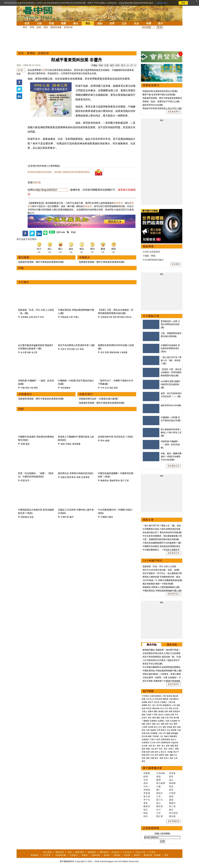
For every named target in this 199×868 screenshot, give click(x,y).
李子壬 (147, 800)
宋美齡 (170, 752)
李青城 (147, 793)
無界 (166, 855)
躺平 (72, 517)
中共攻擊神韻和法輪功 (153, 260)
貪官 (150, 718)
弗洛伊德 (156, 708)
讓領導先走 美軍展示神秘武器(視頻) (76, 473)
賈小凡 (160, 800)
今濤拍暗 (161, 773)
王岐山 (144, 711)
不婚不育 (65, 517)
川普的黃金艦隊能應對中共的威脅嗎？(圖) (162, 543)
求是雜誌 (25, 317)
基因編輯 (175, 733)
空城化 (68, 444)
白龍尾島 (145, 743)
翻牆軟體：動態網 (152, 855)
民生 (161, 749)
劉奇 (148, 755)
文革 (176, 758)
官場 (51, 23)
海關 (172, 746)
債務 (163, 724)
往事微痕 (153, 721)
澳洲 (177, 749)
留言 (112, 65)
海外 (166, 749)
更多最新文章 (174, 553)
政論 (39, 27)
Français (127, 852)
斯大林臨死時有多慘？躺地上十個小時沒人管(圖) (171, 432)
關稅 (156, 711)
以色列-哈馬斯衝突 (151, 252)
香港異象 (76, 444)
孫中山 (157, 752)
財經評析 (68, 27)
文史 (124, 23)
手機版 (94, 65)
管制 (82, 349)
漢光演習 (159, 699)
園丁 (159, 790)
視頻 (21, 409)
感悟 (148, 758)
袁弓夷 (159, 705)
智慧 (144, 758)
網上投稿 (48, 852)
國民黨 (166, 699)
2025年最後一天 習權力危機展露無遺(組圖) (162, 580)
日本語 (152, 852)
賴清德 (169, 696)
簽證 (144, 749)
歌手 (28, 480)
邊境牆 (161, 711)
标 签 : (21, 70)
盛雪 (171, 796)
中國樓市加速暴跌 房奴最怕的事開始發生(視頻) (170, 348)
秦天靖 (147, 796)
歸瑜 (146, 813)
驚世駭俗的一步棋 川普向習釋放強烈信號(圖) (170, 324)
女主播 (145, 746)
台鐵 (171, 699)
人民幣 (144, 727)
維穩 (107, 441)
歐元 (156, 727)
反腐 (31, 317)
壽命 (172, 758)
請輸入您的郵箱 (162, 834)
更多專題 (176, 264)
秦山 (159, 803)
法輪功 (166, 736)
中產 (148, 730)
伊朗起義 (65, 317)
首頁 (27, 23)
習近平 (36, 317)
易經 (167, 755)
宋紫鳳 (147, 773)
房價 (23, 444)
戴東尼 (147, 806)
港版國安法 (167, 705)
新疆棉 (144, 705)
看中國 (176, 718)
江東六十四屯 (155, 739)
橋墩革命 (105, 480)
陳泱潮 (172, 816)
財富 (144, 730)
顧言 (171, 810)
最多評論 (152, 645)
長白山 (174, 739)
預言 (103, 352)
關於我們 (80, 852)
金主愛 (24, 352)
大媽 (179, 730)
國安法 (176, 699)
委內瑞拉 (121, 317)
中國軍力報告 (107, 517)
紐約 (100, 23)
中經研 (172, 793)
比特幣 (151, 727)
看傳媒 (117, 855)
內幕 (172, 715)
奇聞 (149, 23)
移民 (159, 746)
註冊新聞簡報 (151, 828)
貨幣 (175, 724)
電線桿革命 (115, 480)
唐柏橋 (172, 783)
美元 (171, 724)
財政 (179, 727)
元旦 (77, 349)
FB (179, 721)
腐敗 (158, 718)
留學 (168, 746)
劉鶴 (144, 715)
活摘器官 (145, 739)
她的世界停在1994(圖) (153, 105)
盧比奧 (175, 696)
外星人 (166, 758)
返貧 (28, 444)
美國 (63, 23)
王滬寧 (149, 715)
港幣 (164, 727)
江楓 (159, 786)
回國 (148, 749)
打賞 (106, 65)
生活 (136, 23)
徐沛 (146, 816)
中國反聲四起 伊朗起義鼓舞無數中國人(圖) (162, 591)
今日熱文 (24, 282)
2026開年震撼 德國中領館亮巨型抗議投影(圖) (171, 384)
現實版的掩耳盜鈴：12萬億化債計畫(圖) (98, 399)
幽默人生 (173, 755)
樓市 (175, 727)
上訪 (161, 736)
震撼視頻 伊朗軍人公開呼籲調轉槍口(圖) (161, 587)
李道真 (172, 773)
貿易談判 (177, 711)
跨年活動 (71, 349)
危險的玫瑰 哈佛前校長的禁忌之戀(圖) (160, 91)
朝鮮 (29, 352)
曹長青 (160, 806)
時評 (25, 27)
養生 (144, 761)
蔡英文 (163, 730)
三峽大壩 (171, 702)
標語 (111, 388)
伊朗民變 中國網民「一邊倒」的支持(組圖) (170, 444)
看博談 (31, 53)
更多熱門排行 (174, 594)
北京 (169, 730)
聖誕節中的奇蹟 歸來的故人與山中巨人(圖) (162, 108)
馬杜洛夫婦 (130, 317)
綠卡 (156, 749)
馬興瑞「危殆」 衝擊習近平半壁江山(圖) (161, 101)
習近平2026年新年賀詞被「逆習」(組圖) (161, 570)
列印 (118, 65)
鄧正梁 (160, 816)
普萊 (107, 352)
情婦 (154, 718)
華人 (155, 746)
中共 (103, 388)
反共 (107, 388)
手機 (152, 758)
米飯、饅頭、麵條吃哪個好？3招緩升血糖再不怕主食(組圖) (171, 457)
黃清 (171, 786)
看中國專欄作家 (152, 768)
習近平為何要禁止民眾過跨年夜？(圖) (76, 345)
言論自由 (175, 743)
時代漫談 (173, 813)
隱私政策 (104, 852)
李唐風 (147, 790)
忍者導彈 (85, 477)
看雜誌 (85, 855)
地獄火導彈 (66, 477)
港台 (76, 23)
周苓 (171, 776)
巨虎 (42, 317)
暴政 (116, 388)
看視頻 (137, 855)
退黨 (178, 705)
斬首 (74, 477)
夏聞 (159, 780)
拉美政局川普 (106, 317)
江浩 (159, 796)
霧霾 (168, 733)
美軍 (115, 317)
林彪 (144, 755)
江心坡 (152, 743)
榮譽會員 (118, 203)
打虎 (167, 718)
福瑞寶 (127, 855)
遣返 (176, 746)
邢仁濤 (172, 806)
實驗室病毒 (114, 352)
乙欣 (159, 813)
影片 (161, 23)
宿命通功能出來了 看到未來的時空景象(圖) (162, 532)
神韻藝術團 (61, 855)
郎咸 (19, 74)
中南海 (167, 715)
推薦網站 (35, 855)
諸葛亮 (162, 755)
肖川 (159, 810)
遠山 (171, 780)
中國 (23, 388)
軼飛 (146, 776)
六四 (174, 705)
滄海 (146, 783)
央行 (158, 724)
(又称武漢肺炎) (156, 696)
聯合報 (37, 182)
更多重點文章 (174, 466)
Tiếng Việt (140, 852)
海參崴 (153, 730)
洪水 (154, 705)
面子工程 (125, 480)
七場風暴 (124, 352)
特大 (123, 65)
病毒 (144, 699)
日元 (160, 727)
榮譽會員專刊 (151, 85)
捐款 (70, 852)
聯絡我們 (60, 852)
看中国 (39, 12)
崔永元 (161, 715)
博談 (88, 23)
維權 (150, 736)
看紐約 (107, 855)
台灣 (158, 730)
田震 (23, 480)
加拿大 (149, 724)
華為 (171, 708)
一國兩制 (145, 721)
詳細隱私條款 (162, 3)
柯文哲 (149, 708)
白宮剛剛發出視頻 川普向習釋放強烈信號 (161, 529)
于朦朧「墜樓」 (150, 256)
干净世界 (47, 855)
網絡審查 (173, 736)
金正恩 (34, 352)
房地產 (169, 727)
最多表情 (172, 645)
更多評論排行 (174, 684)
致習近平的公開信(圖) (152, 664)
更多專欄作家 (174, 821)
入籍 (152, 749)
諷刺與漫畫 (56, 27)
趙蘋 (171, 800)
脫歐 (154, 724)
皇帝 (156, 755)
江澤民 (155, 715)
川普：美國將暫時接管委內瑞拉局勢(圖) (161, 539)
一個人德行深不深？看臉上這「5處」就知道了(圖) (171, 360)
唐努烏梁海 (166, 739)
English (116, 852)
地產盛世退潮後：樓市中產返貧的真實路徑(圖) (41, 262)
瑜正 (146, 810)
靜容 (171, 790)
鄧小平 (176, 752)
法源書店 (74, 855)
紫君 (146, 803)
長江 (150, 705)
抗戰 (152, 752)
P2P (164, 733)
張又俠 (157, 702)
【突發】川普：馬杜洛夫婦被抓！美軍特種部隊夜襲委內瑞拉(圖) (171, 372)
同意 (183, 3)
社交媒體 (173, 721)
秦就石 (160, 793)
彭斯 (166, 711)
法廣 (167, 721)
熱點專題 (148, 246)
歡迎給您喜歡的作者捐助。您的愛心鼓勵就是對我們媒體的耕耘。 (60, 172)
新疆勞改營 (166, 743)
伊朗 (27, 388)
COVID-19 (150, 699)
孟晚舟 (151, 711)
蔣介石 (164, 752)
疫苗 (144, 708)
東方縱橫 (161, 783)
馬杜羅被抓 (66, 388)
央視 (150, 746)
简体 (101, 65)
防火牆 (144, 736)
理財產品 (25, 517)
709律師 (155, 736)
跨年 (103, 441)
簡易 (159, 776)
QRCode (61, 232)
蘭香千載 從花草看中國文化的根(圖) (159, 95)
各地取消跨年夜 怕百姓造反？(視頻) (115, 437)
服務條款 (92, 852)
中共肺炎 (145, 696)
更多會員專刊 (174, 112)
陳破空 (172, 803)
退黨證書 (96, 855)
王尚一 (147, 786)
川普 (71, 317)
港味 (63, 444)
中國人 (76, 317)
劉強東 (174, 730)
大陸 (39, 23)
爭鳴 (32, 27)
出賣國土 (164, 702)
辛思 (146, 780)
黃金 (32, 517)
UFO (162, 708)
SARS (158, 743)
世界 (112, 23)
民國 (144, 752)
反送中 (144, 718)
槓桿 (167, 724)
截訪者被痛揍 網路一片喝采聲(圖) (158, 584)
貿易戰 (144, 702)
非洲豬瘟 (154, 733)
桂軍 (148, 752)
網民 (36, 388)
